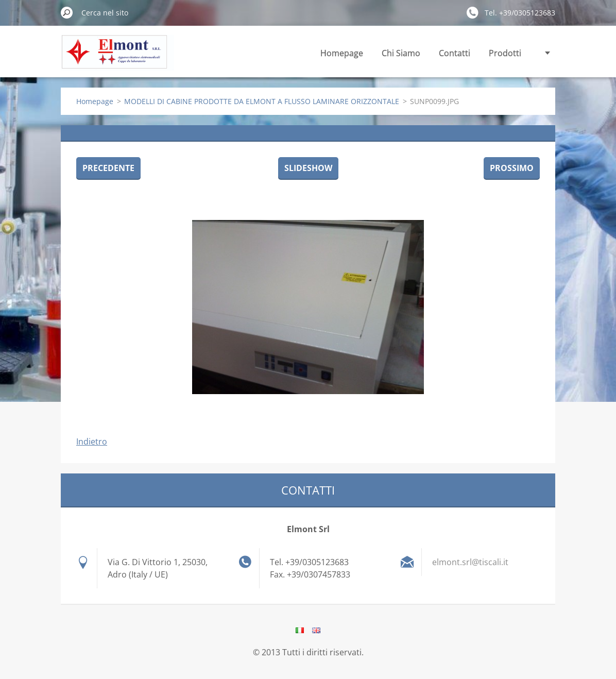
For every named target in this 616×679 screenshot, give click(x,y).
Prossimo (512, 168)
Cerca (67, 12)
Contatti (455, 53)
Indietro (92, 442)
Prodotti (505, 53)
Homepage (342, 53)
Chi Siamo (401, 53)
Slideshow (308, 168)
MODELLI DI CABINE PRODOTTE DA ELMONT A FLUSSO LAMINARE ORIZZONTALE (262, 101)
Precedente (108, 168)
